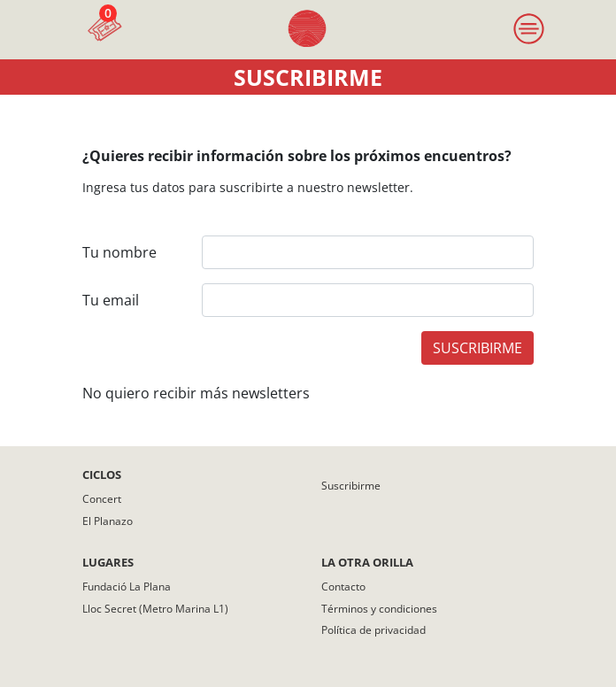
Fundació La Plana (127, 587)
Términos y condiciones (379, 609)
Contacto (343, 587)
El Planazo (108, 521)
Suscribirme (351, 486)
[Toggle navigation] (529, 30)
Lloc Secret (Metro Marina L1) (155, 609)
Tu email (111, 300)
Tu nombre (119, 252)
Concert (102, 499)
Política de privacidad (373, 630)
